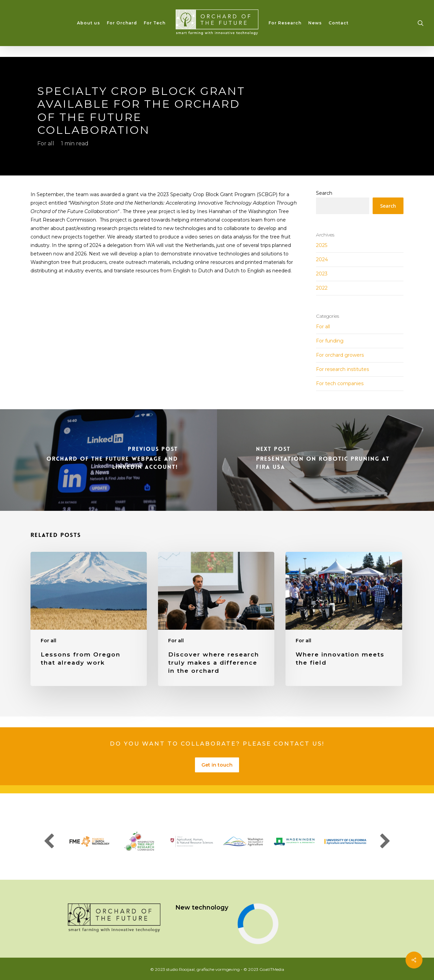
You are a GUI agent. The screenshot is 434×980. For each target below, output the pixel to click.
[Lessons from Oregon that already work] (89, 619)
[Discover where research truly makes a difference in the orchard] (216, 619)
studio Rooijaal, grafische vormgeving (203, 969)
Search (324, 193)
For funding (330, 341)
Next (385, 841)
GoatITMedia (272, 969)
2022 (322, 288)
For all (46, 143)
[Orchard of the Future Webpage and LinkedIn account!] (108, 460)
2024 (322, 259)
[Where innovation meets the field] (344, 619)
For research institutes (342, 369)
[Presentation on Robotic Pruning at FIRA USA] (325, 460)
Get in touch (217, 765)
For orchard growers (340, 355)
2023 (322, 274)
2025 (322, 245)
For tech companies (340, 383)
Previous (49, 841)
